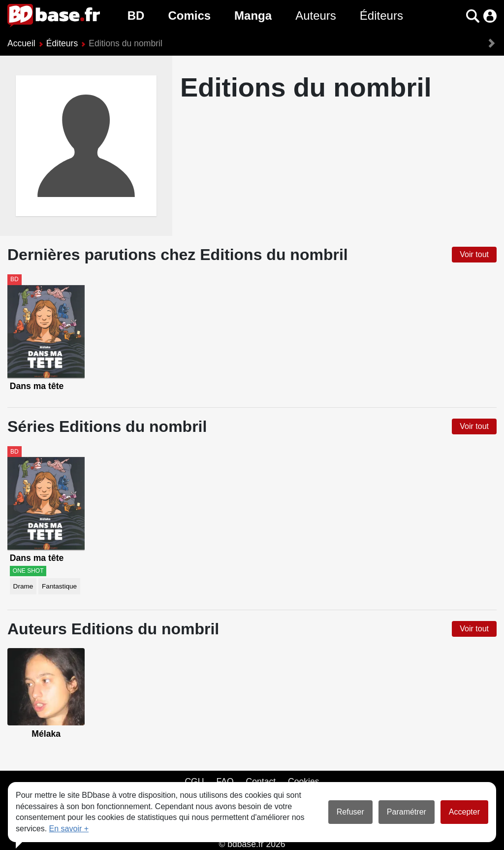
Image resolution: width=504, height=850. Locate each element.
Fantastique (59, 586)
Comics (189, 16)
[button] (473, 16)
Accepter (464, 812)
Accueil (21, 43)
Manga (253, 16)
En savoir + (69, 829)
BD (136, 16)
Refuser (350, 812)
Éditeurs (381, 16)
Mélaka (46, 734)
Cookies (304, 782)
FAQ (225, 782)
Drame (23, 586)
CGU (194, 782)
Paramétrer (407, 812)
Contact (261, 782)
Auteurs (316, 16)
